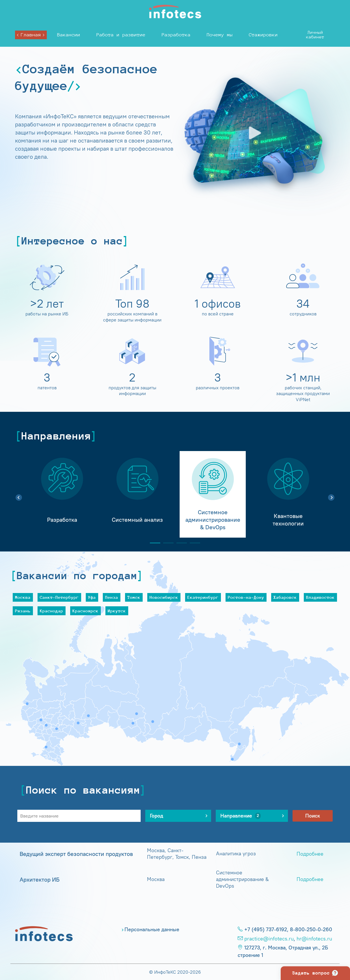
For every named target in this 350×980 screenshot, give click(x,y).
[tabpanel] (62, 494)
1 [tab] (153, 543)
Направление (241, 816)
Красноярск (85, 611)
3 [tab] (179, 543)
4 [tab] (193, 543)
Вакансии (69, 35)
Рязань (23, 611)
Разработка (176, 35)
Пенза (112, 597)
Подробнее (310, 854)
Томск (134, 597)
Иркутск (117, 611)
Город (161, 816)
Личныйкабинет (315, 34)
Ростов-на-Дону (246, 597)
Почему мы (220, 35)
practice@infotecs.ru (269, 939)
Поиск (313, 816)
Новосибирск (164, 597)
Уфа (92, 597)
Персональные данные (152, 929)
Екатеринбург (203, 597)
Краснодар (52, 611)
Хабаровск (285, 597)
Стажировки (263, 35)
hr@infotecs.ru (314, 939)
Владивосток (320, 597)
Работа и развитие (121, 35)
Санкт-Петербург (59, 597)
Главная (31, 35)
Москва (23, 597)
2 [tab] (166, 543)
